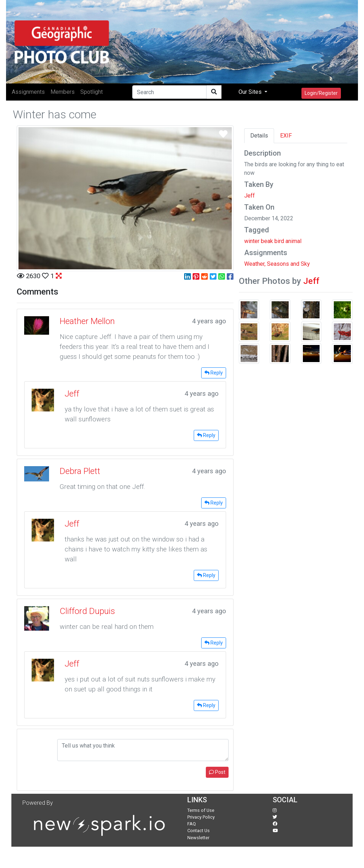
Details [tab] (259, 136)
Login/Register (321, 93)
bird (279, 241)
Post (217, 772)
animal (293, 241)
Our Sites (251, 92)
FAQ (192, 824)
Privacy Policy (201, 817)
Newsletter (198, 838)
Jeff (250, 196)
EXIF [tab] (286, 136)
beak (267, 241)
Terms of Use (201, 810)
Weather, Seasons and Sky (277, 264)
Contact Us (199, 831)
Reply (214, 373)
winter (252, 241)
